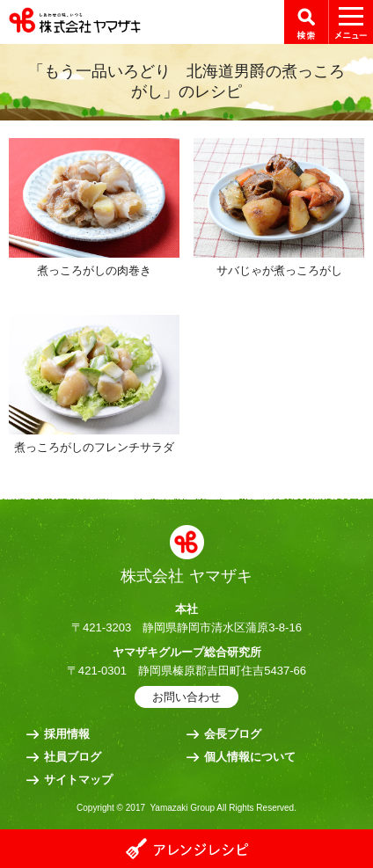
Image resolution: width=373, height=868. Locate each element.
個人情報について (250, 757)
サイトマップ (78, 780)
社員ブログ (73, 757)
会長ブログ (233, 734)
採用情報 (67, 734)
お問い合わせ (186, 697)
